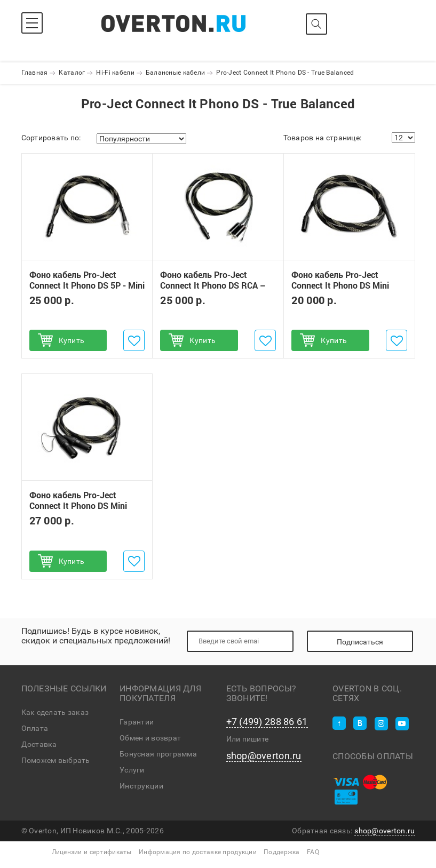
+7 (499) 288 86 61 (267, 722)
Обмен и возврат (150, 738)
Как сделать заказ (55, 712)
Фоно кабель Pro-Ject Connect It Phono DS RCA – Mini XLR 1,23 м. (213, 285)
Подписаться (360, 642)
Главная (35, 73)
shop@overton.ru (264, 756)
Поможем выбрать (56, 760)
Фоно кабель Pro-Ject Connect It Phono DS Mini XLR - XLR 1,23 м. (78, 506)
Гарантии (137, 722)
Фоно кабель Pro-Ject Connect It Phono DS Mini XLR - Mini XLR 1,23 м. (340, 285)
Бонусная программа (158, 754)
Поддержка (282, 852)
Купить (72, 340)
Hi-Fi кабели (115, 73)
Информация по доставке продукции (198, 852)
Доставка (39, 744)
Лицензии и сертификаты (92, 852)
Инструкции (141, 786)
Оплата (35, 728)
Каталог (72, 73)
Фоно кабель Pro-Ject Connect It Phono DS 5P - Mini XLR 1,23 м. (87, 285)
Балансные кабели (175, 73)
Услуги (132, 770)
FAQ (313, 852)
